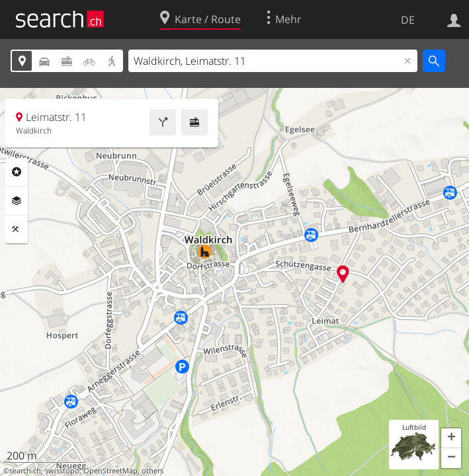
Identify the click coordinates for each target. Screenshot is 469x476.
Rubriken (17, 172)
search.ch (25, 471)
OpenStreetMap (110, 471)
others (152, 471)
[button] (451, 438)
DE (408, 20)
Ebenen (17, 201)
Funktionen (17, 229)
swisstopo (62, 471)
